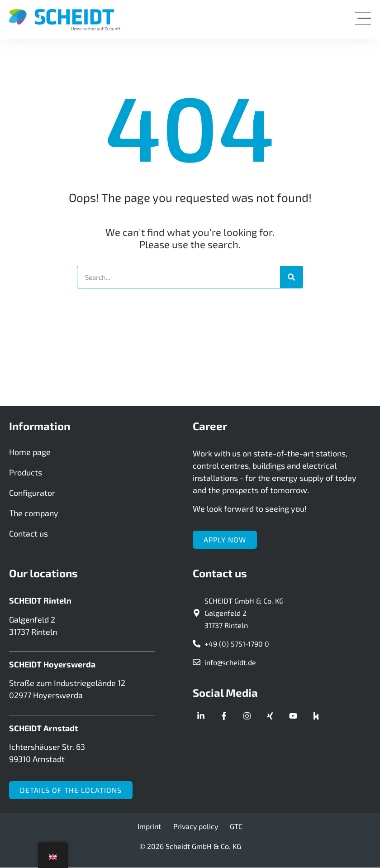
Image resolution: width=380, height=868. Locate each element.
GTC (236, 827)
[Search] (291, 277)
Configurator (32, 493)
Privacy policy (196, 827)
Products (26, 473)
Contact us (28, 534)
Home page (30, 452)
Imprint (150, 827)
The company (34, 513)
